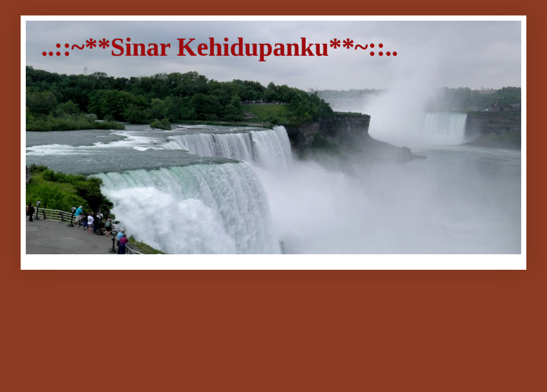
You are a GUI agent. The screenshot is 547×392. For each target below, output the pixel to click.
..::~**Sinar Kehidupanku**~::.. (220, 47)
